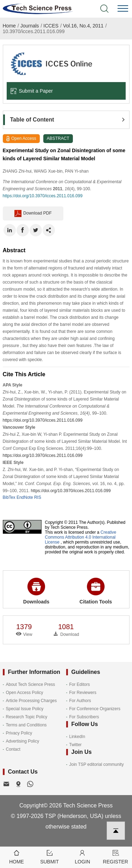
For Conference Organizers (95, 709)
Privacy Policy (19, 733)
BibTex (9, 497)
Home (9, 26)
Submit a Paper (32, 91)
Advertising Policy (23, 741)
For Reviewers (83, 693)
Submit (50, 857)
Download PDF (33, 213)
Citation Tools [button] (96, 591)
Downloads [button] (36, 591)
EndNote (25, 497)
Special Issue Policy (25, 709)
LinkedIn (77, 737)
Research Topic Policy (27, 717)
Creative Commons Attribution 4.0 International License (81, 537)
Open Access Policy (25, 693)
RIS (38, 497)
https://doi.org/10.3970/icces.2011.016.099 (43, 196)
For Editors (80, 684)
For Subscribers (84, 717)
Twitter (76, 745)
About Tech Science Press (31, 684)
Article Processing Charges (32, 701)
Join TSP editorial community (97, 764)
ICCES (51, 26)
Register (115, 857)
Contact (13, 749)
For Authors (80, 701)
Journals (30, 26)
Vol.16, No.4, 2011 (83, 26)
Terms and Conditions (26, 725)
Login (83, 857)
